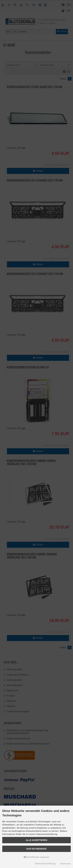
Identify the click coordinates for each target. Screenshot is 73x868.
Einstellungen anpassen (37, 857)
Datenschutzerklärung (45, 863)
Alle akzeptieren (37, 840)
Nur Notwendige (36, 849)
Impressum (65, 863)
